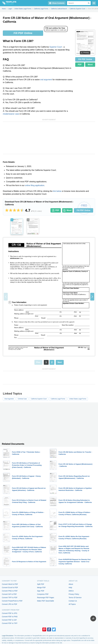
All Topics (72, 604)
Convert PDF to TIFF (10, 623)
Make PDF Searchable (46, 601)
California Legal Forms (58, 399)
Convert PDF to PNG (10, 617)
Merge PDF (41, 588)
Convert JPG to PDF (10, 604)
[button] (92, 297)
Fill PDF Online (23, 33)
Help (70, 588)
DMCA (71, 591)
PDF (80, 65)
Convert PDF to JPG (10, 613)
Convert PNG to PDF (10, 591)
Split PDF (41, 584)
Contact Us (73, 601)
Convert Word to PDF (10, 584)
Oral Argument (9, 399)
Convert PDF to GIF (9, 620)
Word (90, 65)
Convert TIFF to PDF (10, 598)
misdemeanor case (11, 114)
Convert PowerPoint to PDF (12, 601)
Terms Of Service (75, 598)
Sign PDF (41, 591)
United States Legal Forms (78, 399)
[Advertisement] (49, 138)
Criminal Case (22, 399)
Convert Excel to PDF (10, 588)
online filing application (35, 185)
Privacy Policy (74, 594)
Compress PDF (43, 594)
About (71, 584)
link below (57, 191)
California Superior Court (39, 399)
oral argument (46, 80)
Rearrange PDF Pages (46, 598)
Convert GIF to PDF (9, 594)
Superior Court (56, 47)
